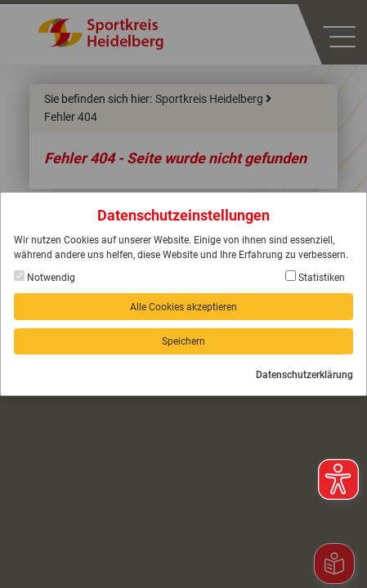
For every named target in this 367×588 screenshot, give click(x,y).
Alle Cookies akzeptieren (183, 307)
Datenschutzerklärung (304, 375)
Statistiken (315, 277)
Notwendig (45, 277)
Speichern (183, 341)
